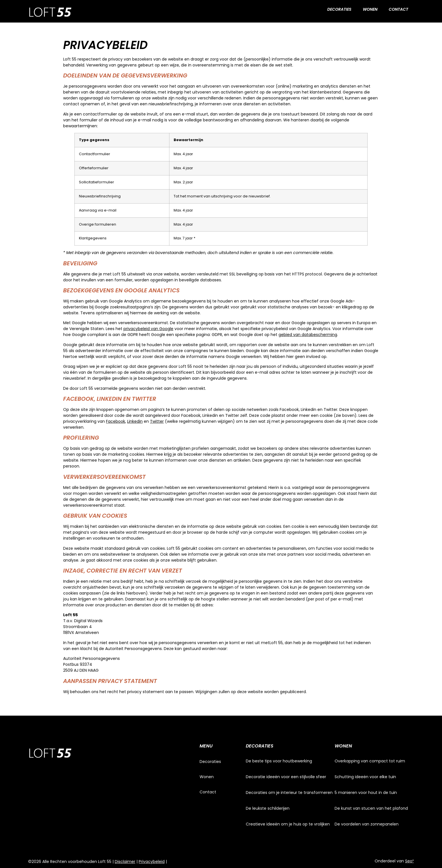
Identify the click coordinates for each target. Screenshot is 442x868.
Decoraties (339, 9)
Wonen (370, 9)
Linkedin (135, 421)
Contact (398, 9)
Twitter (157, 421)
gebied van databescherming (308, 335)
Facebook (116, 421)
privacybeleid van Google (148, 329)
